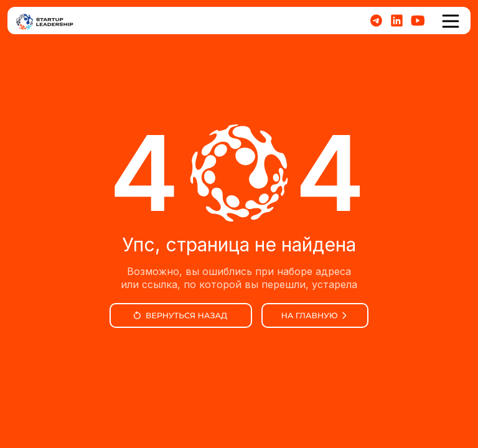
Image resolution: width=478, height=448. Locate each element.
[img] (181, 315)
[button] (451, 21)
